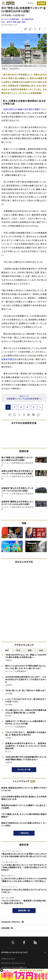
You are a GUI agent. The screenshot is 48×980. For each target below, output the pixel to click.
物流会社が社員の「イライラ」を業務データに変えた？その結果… (24, 807)
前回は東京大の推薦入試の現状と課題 (21, 109)
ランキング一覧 (24, 770)
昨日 (18, 650)
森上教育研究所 (28, 19)
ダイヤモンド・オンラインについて (14, 952)
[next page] (40, 407)
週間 (30, 650)
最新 (7, 650)
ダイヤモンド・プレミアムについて (13, 963)
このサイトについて (8, 959)
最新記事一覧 (24, 911)
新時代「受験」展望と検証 (16, 22)
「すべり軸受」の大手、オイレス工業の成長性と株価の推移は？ (24, 816)
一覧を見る (24, 833)
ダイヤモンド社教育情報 (10, 19)
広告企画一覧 (7, 928)
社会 (3, 22)
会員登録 (41, 3)
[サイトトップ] (10, 3)
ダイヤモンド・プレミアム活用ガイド (14, 968)
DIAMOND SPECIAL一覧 (13, 922)
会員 (41, 650)
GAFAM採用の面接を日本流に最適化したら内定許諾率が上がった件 (24, 798)
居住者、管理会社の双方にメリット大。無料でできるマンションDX (24, 789)
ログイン (31, 3)
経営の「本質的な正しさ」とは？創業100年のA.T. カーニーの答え (24, 824)
